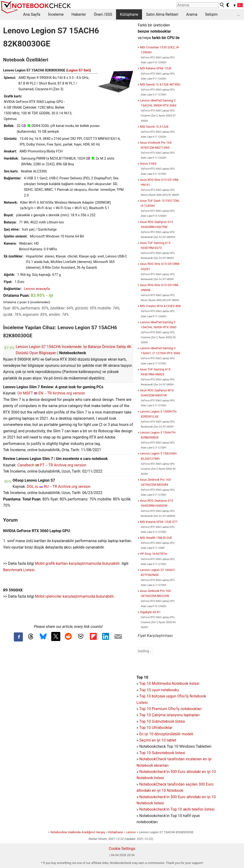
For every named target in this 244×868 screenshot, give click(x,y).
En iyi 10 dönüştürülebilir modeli (166, 734)
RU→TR (51, 487)
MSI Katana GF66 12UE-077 (159, 522)
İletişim (211, 14)
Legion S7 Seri (79, 70)
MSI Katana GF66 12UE (156, 68)
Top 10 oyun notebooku (159, 690)
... (238, 14)
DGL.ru (32, 487)
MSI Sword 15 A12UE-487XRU (160, 84)
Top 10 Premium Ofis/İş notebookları (170, 709)
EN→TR (45, 393)
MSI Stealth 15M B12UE (156, 538)
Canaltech (26, 465)
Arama (192, 14)
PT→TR (46, 465)
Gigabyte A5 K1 (150, 612)
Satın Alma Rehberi (162, 14)
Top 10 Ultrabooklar (156, 728)
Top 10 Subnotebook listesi (162, 721)
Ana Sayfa (32, 14)
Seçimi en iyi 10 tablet (158, 740)
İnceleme (56, 14)
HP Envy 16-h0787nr (154, 554)
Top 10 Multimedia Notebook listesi (169, 684)
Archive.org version (69, 393)
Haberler (79, 14)
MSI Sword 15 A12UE (154, 127)
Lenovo (131, 832)
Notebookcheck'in (155, 797)
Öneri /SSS (103, 14)
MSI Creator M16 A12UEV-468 (160, 306)
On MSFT (25, 393)
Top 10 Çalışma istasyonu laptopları (169, 715)
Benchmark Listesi (19, 570)
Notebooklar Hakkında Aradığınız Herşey (78, 832)
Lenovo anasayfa (37, 289)
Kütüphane (129, 14)
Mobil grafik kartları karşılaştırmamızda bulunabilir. (78, 563)
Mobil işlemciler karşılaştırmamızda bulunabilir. (75, 596)
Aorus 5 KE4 (148, 164)
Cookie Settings (122, 849)
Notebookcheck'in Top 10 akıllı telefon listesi (177, 809)
